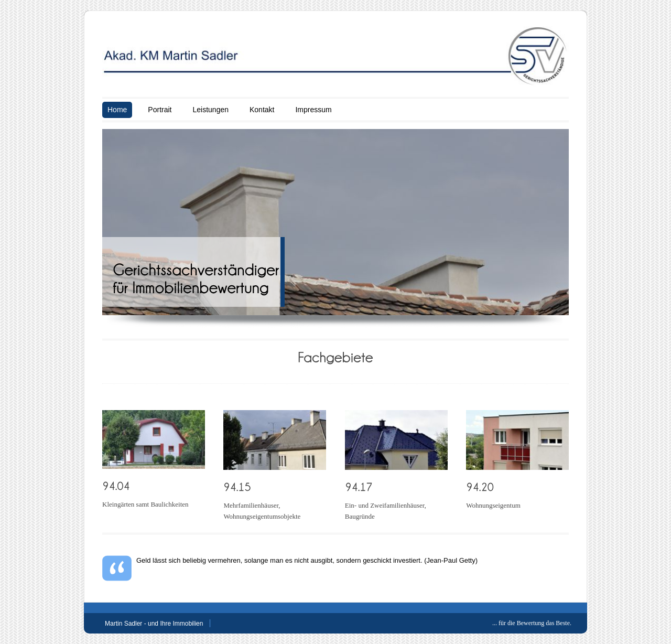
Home (117, 110)
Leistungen (210, 110)
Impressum (313, 110)
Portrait (160, 110)
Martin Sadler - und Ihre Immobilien (154, 624)
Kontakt (262, 110)
